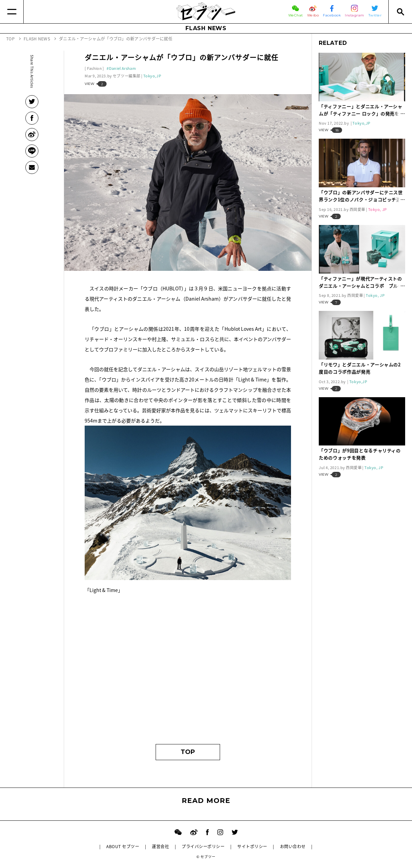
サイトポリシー (252, 846)
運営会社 (160, 846)
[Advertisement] (188, 672)
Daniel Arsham (122, 68)
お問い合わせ (293, 846)
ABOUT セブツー (123, 846)
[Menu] (12, 12)
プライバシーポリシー (203, 846)
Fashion (94, 68)
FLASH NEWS (206, 28)
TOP (188, 752)
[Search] (400, 12)
